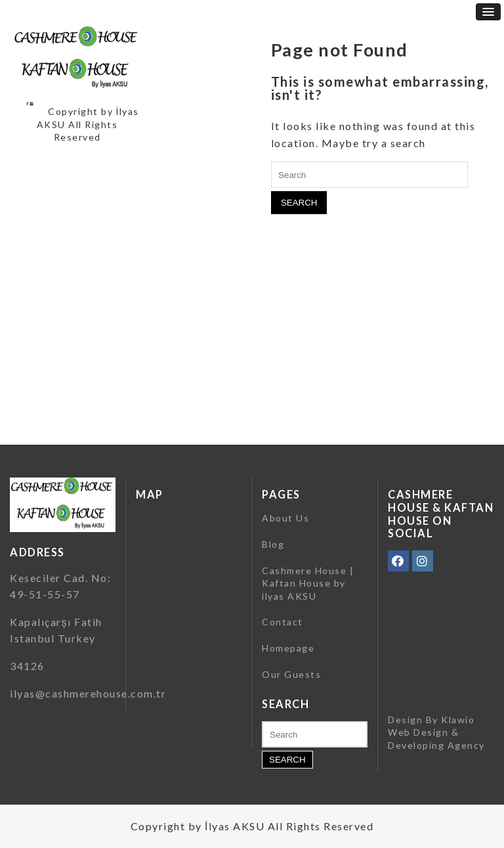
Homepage (288, 648)
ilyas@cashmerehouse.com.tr (88, 693)
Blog (273, 544)
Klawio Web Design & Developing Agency (436, 732)
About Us (285, 518)
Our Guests (291, 674)
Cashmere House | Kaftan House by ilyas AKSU (308, 583)
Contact (283, 622)
